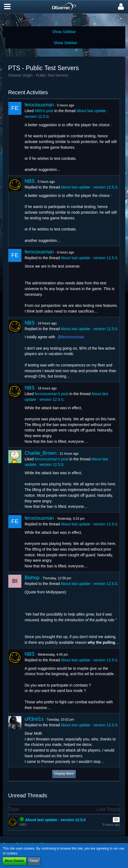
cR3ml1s (34, 719)
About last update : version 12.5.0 (89, 187)
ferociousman (39, 105)
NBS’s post (44, 111)
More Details (14, 861)
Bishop (32, 578)
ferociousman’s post (51, 394)
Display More (64, 774)
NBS (30, 181)
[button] (7, 7)
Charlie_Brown (41, 453)
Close (34, 861)
